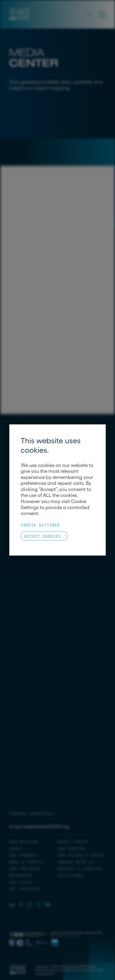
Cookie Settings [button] (40, 525)
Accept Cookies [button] (42, 536)
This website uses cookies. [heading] (51, 445)
